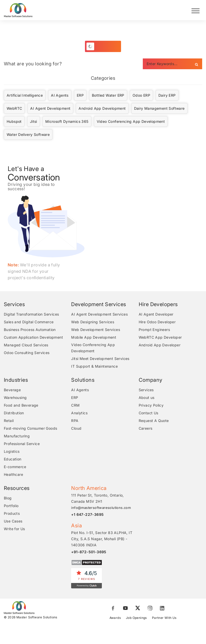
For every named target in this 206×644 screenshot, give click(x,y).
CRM (75, 406)
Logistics (12, 452)
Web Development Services (96, 330)
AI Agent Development (50, 109)
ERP (80, 96)
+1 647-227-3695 (87, 515)
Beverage (12, 391)
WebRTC (14, 109)
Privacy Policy (151, 406)
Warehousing (15, 398)
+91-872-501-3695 (89, 553)
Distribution (14, 414)
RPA (75, 421)
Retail (9, 421)
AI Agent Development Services (99, 315)
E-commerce (15, 467)
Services (146, 391)
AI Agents (60, 96)
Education (13, 460)
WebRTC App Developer (160, 338)
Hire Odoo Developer (157, 323)
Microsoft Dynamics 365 (67, 122)
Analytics (79, 414)
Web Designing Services (93, 323)
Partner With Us (164, 618)
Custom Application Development (33, 338)
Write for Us (14, 530)
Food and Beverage (21, 406)
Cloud (76, 429)
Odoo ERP (141, 96)
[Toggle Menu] (196, 10)
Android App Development (102, 109)
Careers (146, 429)
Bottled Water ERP (108, 96)
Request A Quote (154, 421)
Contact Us (149, 414)
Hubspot (14, 122)
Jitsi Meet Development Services (100, 359)
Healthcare (13, 475)
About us (147, 398)
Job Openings (136, 618)
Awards (115, 618)
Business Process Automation (30, 330)
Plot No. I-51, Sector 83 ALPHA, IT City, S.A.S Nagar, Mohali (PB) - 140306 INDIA (102, 540)
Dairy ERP (167, 96)
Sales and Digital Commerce (29, 323)
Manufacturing (17, 437)
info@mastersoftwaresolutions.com (101, 508)
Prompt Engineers (154, 330)
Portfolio (11, 506)
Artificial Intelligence (25, 96)
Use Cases (13, 522)
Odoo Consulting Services (27, 353)
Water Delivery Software (28, 135)
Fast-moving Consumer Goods (30, 429)
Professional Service (22, 444)
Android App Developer (160, 346)
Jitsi (34, 122)
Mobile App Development (94, 338)
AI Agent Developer (156, 315)
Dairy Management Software (159, 109)
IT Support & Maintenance (94, 367)
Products (12, 514)
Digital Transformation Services (31, 315)
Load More (106, 47)
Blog (8, 499)
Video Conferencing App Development (131, 122)
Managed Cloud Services (26, 346)
